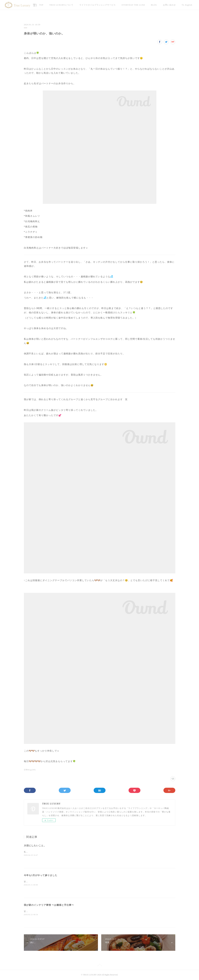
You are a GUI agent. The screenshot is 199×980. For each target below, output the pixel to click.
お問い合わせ (169, 5)
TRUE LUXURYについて (61, 5)
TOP (41, 5)
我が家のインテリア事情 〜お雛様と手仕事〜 (49, 905)
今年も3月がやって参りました (41, 875)
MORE (185, 5)
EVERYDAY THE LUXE (133, 5)
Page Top (99, 966)
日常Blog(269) (30, 770)
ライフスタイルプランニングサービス (98, 5)
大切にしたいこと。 (35, 846)
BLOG (154, 5)
